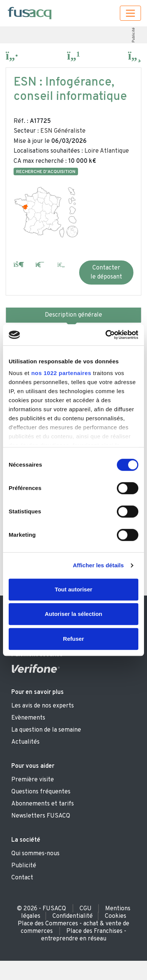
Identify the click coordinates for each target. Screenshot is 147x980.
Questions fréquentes (41, 792)
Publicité (133, 35)
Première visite (33, 780)
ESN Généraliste (63, 131)
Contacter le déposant (106, 273)
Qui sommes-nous (35, 854)
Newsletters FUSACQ (41, 816)
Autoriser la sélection (74, 614)
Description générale (73, 315)
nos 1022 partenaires (61, 373)
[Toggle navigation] (130, 13)
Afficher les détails (98, 565)
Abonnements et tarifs (43, 804)
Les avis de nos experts (43, 706)
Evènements (28, 718)
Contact (22, 878)
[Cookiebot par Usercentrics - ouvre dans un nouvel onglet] (106, 335)
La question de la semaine (46, 730)
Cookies (116, 916)
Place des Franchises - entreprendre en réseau (84, 935)
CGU (86, 909)
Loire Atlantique (107, 151)
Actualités (25, 742)
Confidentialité (73, 916)
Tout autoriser (73, 589)
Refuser (73, 639)
